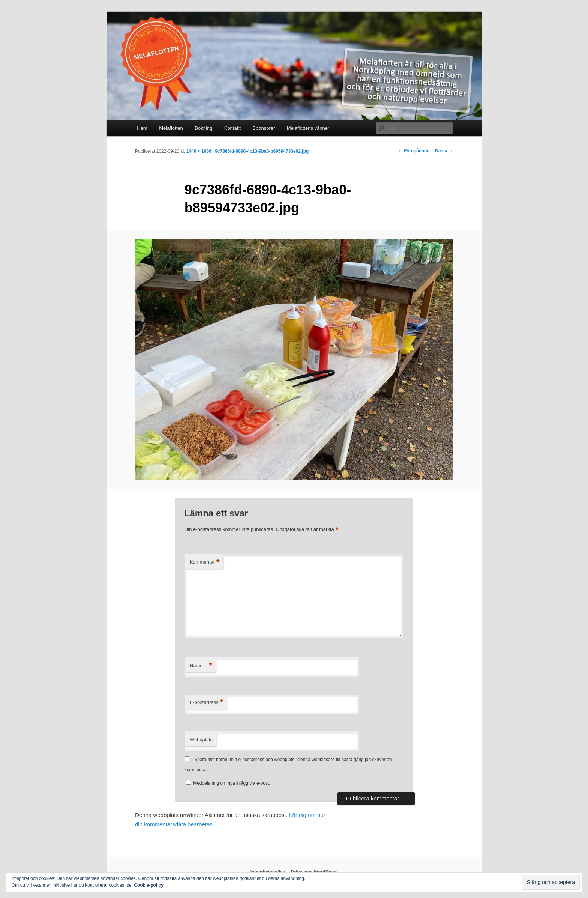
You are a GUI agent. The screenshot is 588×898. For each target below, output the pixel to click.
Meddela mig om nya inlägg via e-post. (232, 783)
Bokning (203, 128)
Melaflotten (171, 128)
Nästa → (444, 151)
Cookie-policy (149, 885)
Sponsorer (264, 128)
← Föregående (414, 151)
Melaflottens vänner (308, 128)
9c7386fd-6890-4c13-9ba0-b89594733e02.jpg (262, 151)
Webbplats (201, 739)
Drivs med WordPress (314, 872)
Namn (201, 666)
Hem (142, 128)
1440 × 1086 (199, 151)
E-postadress (206, 703)
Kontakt (232, 128)
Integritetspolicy (268, 872)
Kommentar (205, 562)
